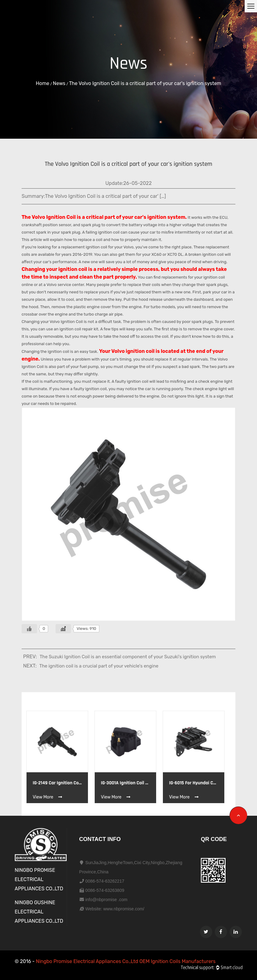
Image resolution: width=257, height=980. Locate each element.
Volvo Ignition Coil (54, 217)
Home (43, 83)
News (59, 83)
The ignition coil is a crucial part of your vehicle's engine (99, 666)
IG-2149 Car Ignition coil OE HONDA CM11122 (57, 783)
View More (48, 797)
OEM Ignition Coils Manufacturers (178, 961)
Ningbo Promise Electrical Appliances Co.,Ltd (87, 961)
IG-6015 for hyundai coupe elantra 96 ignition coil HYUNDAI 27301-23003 (194, 783)
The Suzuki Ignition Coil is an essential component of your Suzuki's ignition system (128, 657)
